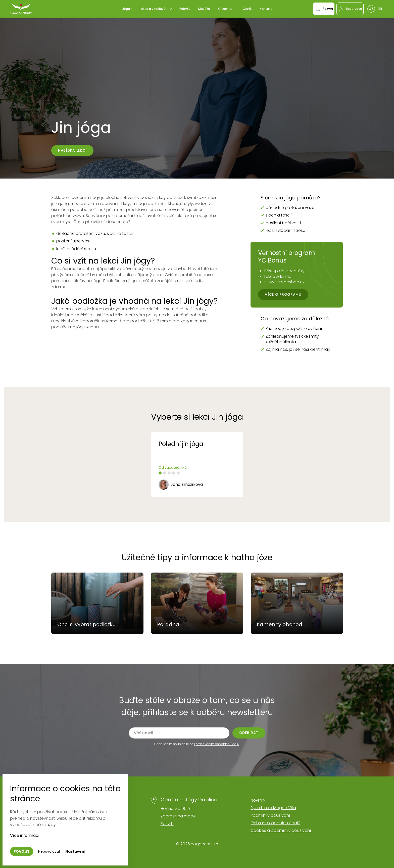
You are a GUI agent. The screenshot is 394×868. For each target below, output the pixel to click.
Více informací (25, 835)
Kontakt (266, 9)
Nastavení (75, 851)
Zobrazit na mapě (178, 816)
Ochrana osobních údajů (275, 823)
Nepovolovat (49, 851)
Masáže (204, 9)
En (380, 9)
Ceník (247, 9)
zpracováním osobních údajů (217, 744)
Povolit (22, 851)
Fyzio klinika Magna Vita (273, 808)
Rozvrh (167, 824)
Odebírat (249, 733)
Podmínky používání (270, 815)
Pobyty (185, 9)
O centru (225, 9)
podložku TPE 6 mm (149, 321)
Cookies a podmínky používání (281, 830)
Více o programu (283, 294)
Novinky (258, 800)
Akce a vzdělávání (155, 9)
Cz (371, 9)
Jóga (126, 9)
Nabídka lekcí (72, 150)
